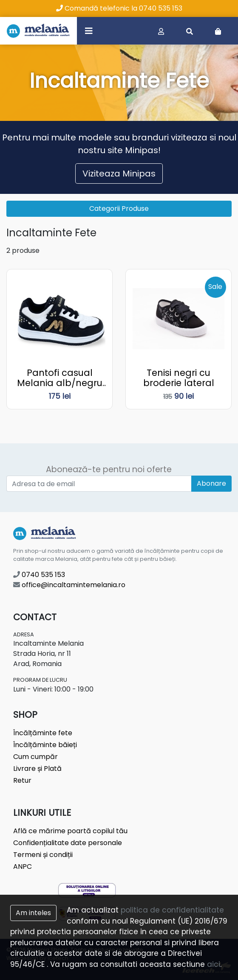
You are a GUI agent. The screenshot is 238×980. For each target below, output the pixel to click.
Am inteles (33, 913)
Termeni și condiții (43, 855)
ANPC (23, 867)
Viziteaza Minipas (119, 174)
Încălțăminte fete (43, 733)
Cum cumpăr (35, 757)
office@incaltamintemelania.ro (69, 585)
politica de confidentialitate (172, 910)
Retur (22, 780)
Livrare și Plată (37, 769)
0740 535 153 (39, 575)
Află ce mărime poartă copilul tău (70, 831)
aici (214, 964)
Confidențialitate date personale (68, 843)
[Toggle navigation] (89, 31)
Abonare (211, 483)
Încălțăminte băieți (45, 745)
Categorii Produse (119, 209)
